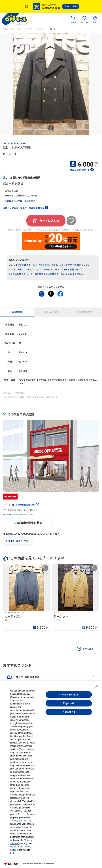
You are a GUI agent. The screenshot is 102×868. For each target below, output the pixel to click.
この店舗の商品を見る (28, 523)
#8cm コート (16, 270)
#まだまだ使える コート (21, 274)
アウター (30, 29)
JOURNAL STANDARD (14, 143)
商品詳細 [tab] (17, 312)
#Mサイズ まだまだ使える (45, 265)
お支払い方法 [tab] (51, 312)
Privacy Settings (69, 695)
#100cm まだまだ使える (47, 274)
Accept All (69, 712)
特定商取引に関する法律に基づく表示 (18, 514)
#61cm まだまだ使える (72, 274)
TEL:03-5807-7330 (18, 541)
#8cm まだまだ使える (20, 265)
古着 (11, 29)
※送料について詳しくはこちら (20, 201)
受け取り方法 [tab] (85, 312)
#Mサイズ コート (51, 270)
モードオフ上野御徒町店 (21, 505)
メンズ (20, 29)
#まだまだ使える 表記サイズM (75, 265)
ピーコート (42, 29)
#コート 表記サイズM (72, 270)
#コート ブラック (32, 270)
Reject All (69, 703)
